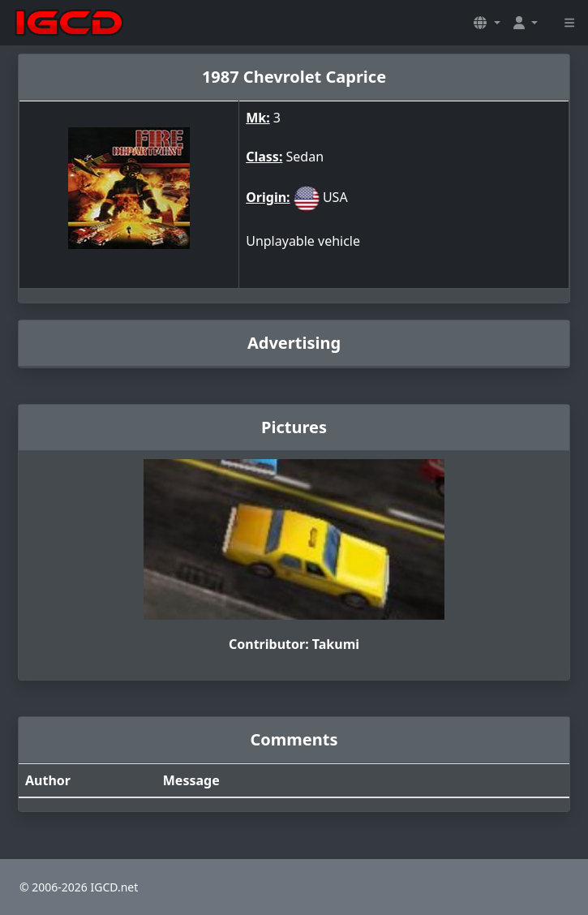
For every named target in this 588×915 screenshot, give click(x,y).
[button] (487, 23)
